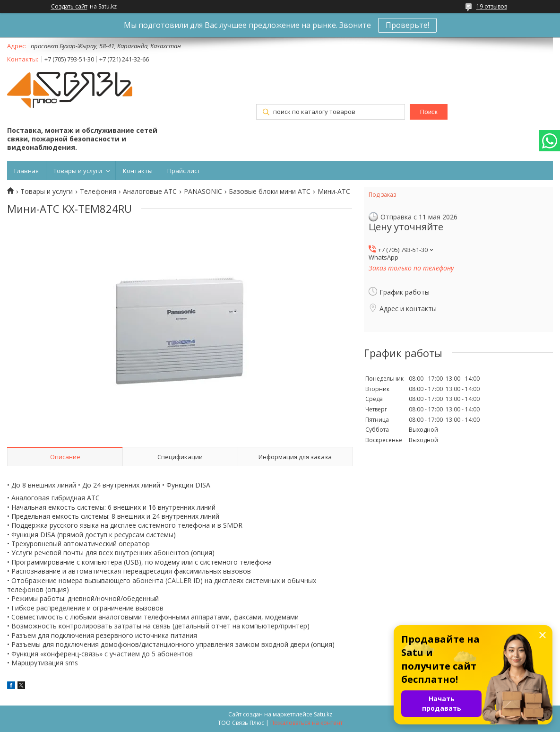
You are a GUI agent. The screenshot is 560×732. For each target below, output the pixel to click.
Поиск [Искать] (429, 112)
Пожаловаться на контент (306, 723)
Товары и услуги (78, 171)
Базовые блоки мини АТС (270, 192)
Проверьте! (407, 25)
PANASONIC (203, 192)
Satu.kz (323, 714)
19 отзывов (492, 6)
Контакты (138, 171)
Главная (26, 171)
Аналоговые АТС (150, 192)
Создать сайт (69, 7)
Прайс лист (184, 171)
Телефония (98, 192)
